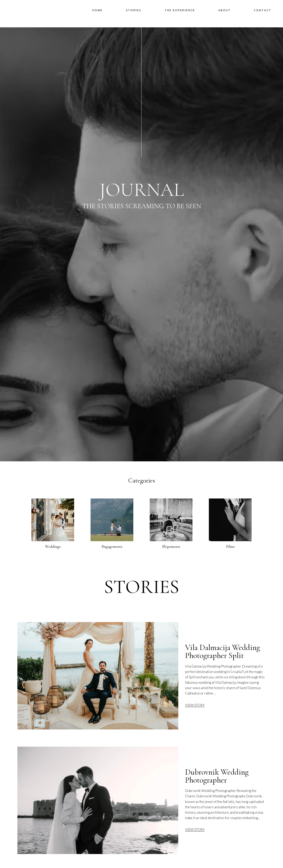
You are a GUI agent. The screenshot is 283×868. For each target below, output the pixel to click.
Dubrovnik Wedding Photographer (217, 776)
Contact (263, 10)
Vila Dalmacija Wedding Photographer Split (223, 652)
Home (98, 10)
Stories (134, 10)
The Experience (180, 10)
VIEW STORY (195, 705)
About (224, 10)
